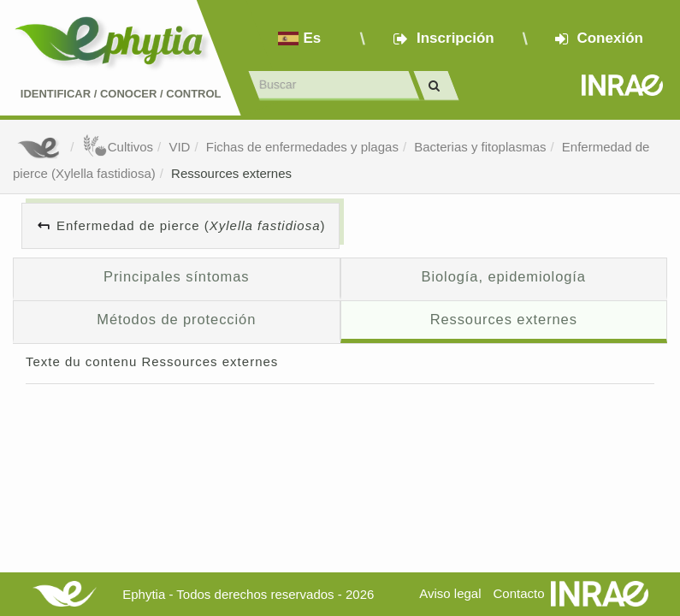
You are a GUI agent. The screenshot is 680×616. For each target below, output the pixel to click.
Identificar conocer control (121, 94)
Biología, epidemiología (504, 276)
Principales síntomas (176, 276)
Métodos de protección (176, 319)
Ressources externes (231, 173)
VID (179, 147)
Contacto (519, 593)
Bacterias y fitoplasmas (480, 147)
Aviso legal (450, 593)
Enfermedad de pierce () (191, 225)
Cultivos (118, 147)
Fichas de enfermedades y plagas (302, 147)
